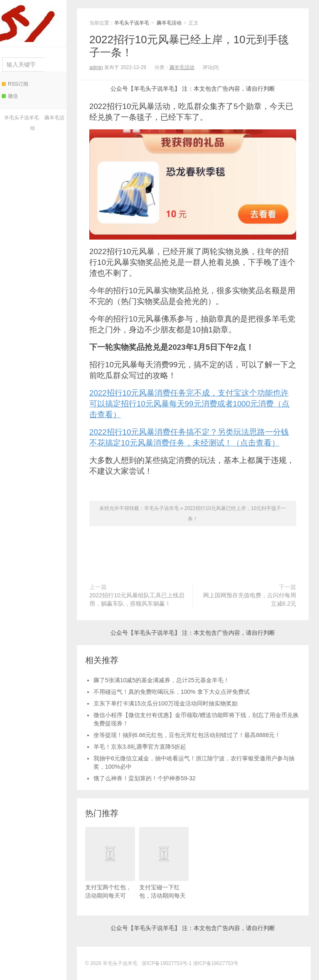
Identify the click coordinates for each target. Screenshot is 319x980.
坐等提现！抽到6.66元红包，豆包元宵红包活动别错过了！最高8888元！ (187, 735)
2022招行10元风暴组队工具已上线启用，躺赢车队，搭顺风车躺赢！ (137, 599)
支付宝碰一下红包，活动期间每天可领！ (164, 867)
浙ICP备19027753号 (216, 963)
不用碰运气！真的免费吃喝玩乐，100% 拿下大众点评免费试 (172, 692)
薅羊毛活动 (169, 23)
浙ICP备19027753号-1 (167, 963)
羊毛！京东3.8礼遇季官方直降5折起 (140, 747)
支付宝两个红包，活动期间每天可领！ (110, 867)
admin (96, 67)
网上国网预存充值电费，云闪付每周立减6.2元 (250, 599)
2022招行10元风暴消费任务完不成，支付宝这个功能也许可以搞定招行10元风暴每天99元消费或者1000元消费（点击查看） (189, 404)
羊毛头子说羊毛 (31, 21)
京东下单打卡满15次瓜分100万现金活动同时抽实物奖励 (166, 703)
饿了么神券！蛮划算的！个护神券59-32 (145, 778)
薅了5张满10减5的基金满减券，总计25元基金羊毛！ (161, 680)
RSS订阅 (15, 84)
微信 (10, 96)
